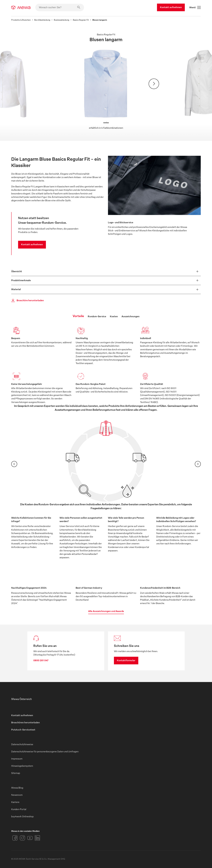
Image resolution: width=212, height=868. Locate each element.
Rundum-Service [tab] (97, 316)
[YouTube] (30, 838)
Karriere (15, 802)
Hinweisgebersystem (22, 766)
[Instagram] (22, 838)
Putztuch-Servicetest (23, 730)
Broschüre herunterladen (27, 300)
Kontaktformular (126, 660)
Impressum (17, 759)
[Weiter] (154, 84)
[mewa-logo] (21, 7)
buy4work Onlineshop (22, 816)
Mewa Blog (17, 788)
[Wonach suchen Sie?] (60, 7)
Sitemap (16, 773)
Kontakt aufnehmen (171, 7)
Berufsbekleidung (42, 20)
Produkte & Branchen (21, 20)
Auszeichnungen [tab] (131, 316)
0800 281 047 (41, 660)
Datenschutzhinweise (22, 744)
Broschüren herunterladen (25, 722)
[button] (106, 272)
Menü (195, 7)
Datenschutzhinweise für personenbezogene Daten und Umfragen (45, 751)
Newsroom (17, 795)
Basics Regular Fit (81, 20)
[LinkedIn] (37, 838)
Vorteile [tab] (78, 316)
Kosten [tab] (114, 316)
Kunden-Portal (19, 809)
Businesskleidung (62, 20)
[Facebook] (15, 838)
